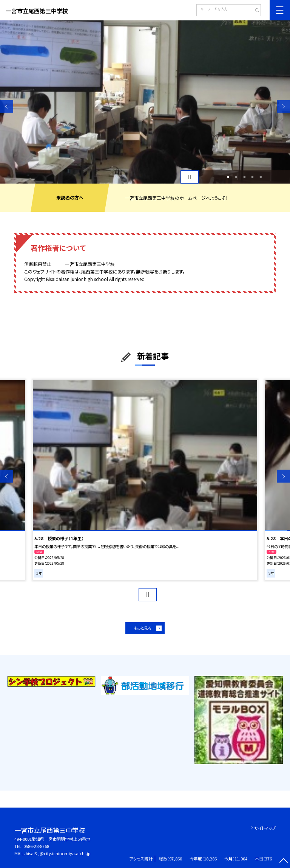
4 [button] (253, 177)
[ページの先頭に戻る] (283, 861)
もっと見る (143, 628)
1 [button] (228, 177)
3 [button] (244, 177)
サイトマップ (265, 828)
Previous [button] (7, 106)
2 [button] (236, 177)
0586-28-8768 (36, 846)
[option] (145, 102)
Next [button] (283, 106)
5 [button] (261, 177)
